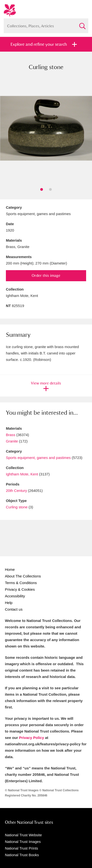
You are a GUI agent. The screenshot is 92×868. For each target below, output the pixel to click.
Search (82, 24)
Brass (11, 435)
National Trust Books (22, 855)
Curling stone (17, 507)
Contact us (14, 609)
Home (10, 569)
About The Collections (23, 576)
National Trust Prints (21, 848)
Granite (12, 441)
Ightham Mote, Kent (22, 474)
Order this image (46, 275)
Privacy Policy (32, 738)
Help (9, 603)
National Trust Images (23, 842)
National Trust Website (23, 835)
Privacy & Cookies (20, 589)
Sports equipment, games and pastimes (38, 458)
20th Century (16, 491)
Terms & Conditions (21, 583)
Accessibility (15, 596)
